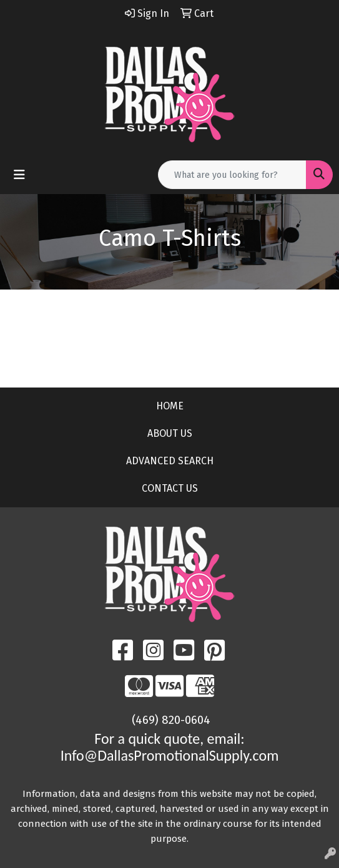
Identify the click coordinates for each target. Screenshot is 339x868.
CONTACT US (170, 488)
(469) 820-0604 (171, 720)
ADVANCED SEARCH (170, 461)
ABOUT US (170, 433)
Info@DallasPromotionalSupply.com (170, 755)
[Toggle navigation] (19, 175)
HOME (170, 406)
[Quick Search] (232, 175)
